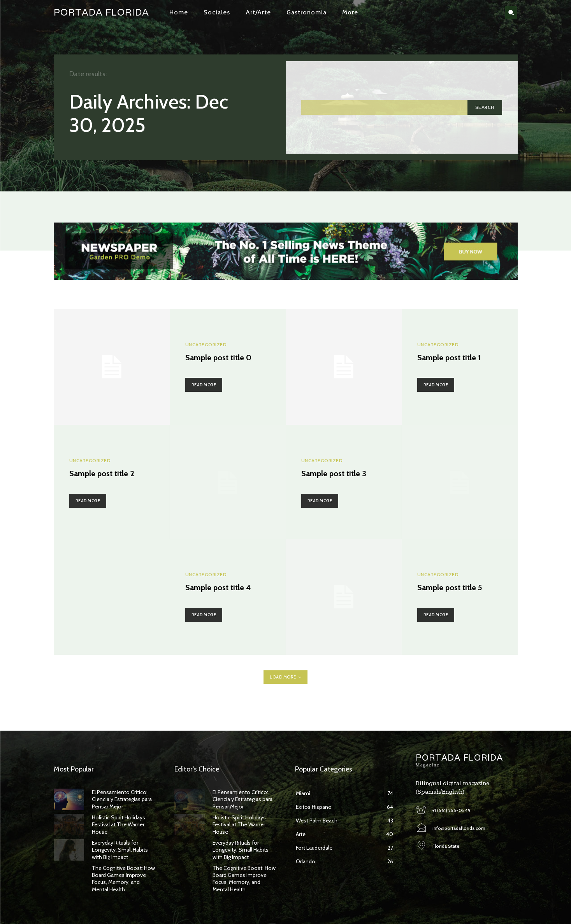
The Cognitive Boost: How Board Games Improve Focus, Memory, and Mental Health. (123, 879)
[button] (511, 12)
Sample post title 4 (218, 587)
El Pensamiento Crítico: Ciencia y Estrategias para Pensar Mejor (122, 799)
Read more (204, 385)
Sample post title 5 (450, 587)
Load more (285, 677)
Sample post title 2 (102, 473)
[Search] (485, 107)
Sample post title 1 (449, 358)
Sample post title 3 (334, 473)
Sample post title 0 (218, 358)
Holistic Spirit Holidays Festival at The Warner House (119, 824)
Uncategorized (206, 345)
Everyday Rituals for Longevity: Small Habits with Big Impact (120, 850)
